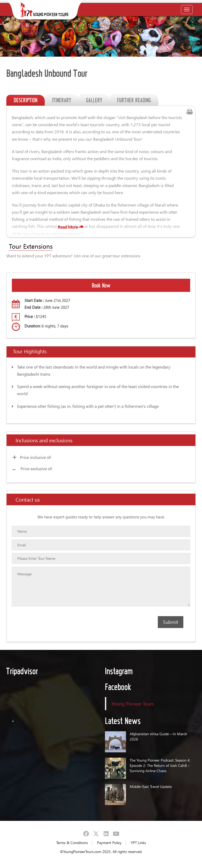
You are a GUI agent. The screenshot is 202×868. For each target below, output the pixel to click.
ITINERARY (62, 100)
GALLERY (94, 100)
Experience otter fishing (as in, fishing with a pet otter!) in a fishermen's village (88, 406)
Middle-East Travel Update (151, 786)
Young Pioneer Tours (133, 703)
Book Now (101, 285)
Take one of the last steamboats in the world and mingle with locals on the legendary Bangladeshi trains (94, 370)
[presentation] (42, 626)
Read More (90, 227)
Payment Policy (109, 843)
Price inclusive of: (36, 457)
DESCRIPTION (26, 100)
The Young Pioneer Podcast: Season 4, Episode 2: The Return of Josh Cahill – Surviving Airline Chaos (160, 765)
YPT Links (138, 843)
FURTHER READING (134, 100)
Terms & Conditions (72, 843)
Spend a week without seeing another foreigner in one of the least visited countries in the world (98, 390)
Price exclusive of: (36, 469)
